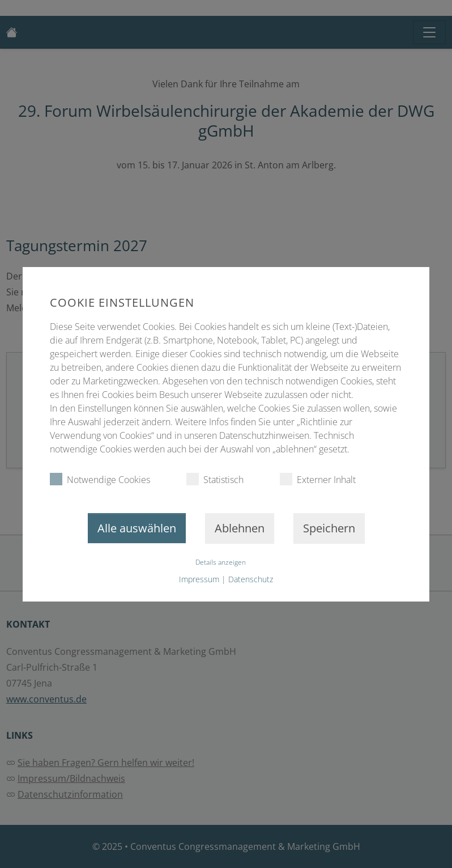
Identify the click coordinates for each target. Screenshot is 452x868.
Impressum (199, 579)
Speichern (329, 528)
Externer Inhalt (318, 479)
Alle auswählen (137, 528)
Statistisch (215, 479)
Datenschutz (251, 579)
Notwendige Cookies (100, 479)
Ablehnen (240, 528)
